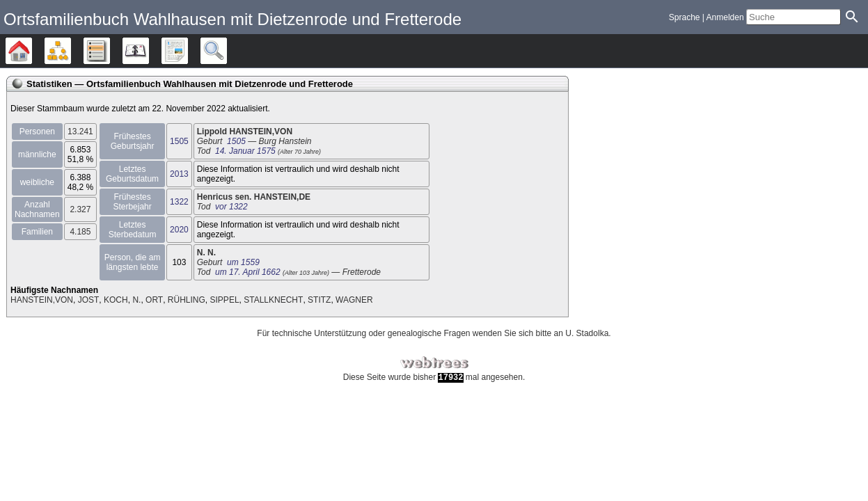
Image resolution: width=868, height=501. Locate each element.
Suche (227, 51)
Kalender (149, 51)
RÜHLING (187, 300)
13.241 (80, 132)
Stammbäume (32, 51)
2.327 (80, 209)
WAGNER (354, 300)
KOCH (116, 300)
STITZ (319, 300)
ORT (154, 300)
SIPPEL (225, 300)
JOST (89, 300)
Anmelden (725, 17)
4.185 (80, 232)
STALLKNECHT (273, 300)
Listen (110, 51)
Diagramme (71, 51)
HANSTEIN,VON (42, 300)
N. (136, 300)
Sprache (685, 17)
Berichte (188, 51)
